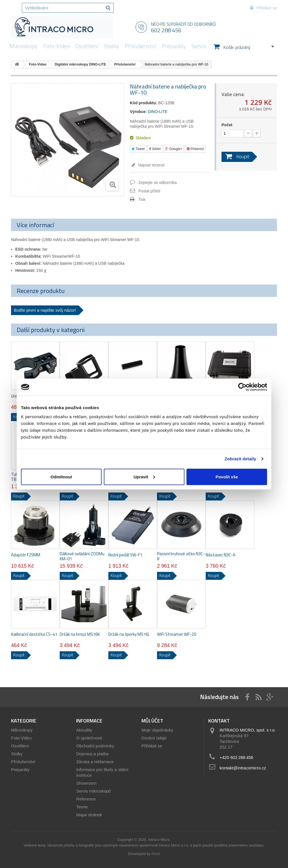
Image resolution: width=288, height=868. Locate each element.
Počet (227, 125)
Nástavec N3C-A (221, 555)
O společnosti (89, 738)
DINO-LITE (158, 112)
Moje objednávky (157, 730)
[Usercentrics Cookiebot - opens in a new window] (242, 387)
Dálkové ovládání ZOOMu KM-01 (82, 556)
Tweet (138, 149)
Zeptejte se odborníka (157, 183)
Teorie (82, 807)
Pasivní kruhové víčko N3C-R (181, 556)
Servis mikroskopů (94, 791)
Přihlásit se (152, 746)
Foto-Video (56, 46)
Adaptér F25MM (26, 555)
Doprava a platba (92, 754)
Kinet (156, 854)
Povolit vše (227, 477)
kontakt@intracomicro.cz (243, 768)
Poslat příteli (149, 191)
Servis (199, 46)
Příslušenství (140, 46)
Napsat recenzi (151, 165)
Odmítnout (61, 477)
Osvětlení (87, 46)
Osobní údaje (154, 738)
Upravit (144, 477)
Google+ (174, 149)
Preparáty (174, 46)
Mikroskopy (24, 46)
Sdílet (155, 149)
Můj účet (152, 721)
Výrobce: (138, 112)
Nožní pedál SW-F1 (125, 555)
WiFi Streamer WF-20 (177, 634)
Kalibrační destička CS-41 (34, 634)
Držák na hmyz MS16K (80, 634)
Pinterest (195, 149)
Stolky (111, 46)
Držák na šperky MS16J (129, 634)
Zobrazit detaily (240, 459)
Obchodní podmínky (95, 746)
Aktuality (84, 730)
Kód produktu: (143, 103)
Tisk (142, 199)
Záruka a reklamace (95, 762)
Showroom (86, 783)
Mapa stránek (89, 815)
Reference (86, 799)
